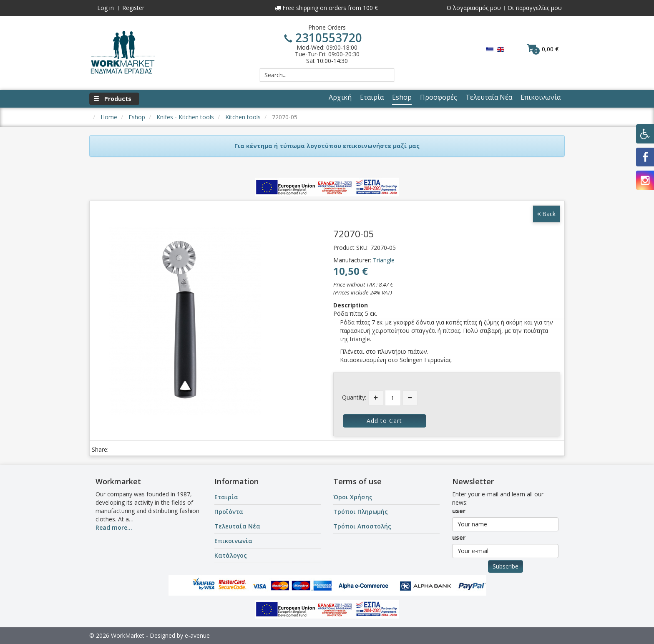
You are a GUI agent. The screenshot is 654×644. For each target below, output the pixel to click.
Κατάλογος (231, 555)
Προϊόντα (229, 512)
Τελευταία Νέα (237, 526)
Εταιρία (226, 497)
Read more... (114, 527)
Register (133, 8)
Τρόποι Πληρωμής (361, 512)
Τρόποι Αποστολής (362, 526)
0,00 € (543, 49)
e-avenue (197, 635)
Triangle (384, 260)
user (459, 511)
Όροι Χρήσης (353, 497)
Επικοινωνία (233, 541)
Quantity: (354, 397)
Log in (106, 8)
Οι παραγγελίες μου (535, 8)
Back (546, 214)
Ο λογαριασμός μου (474, 8)
